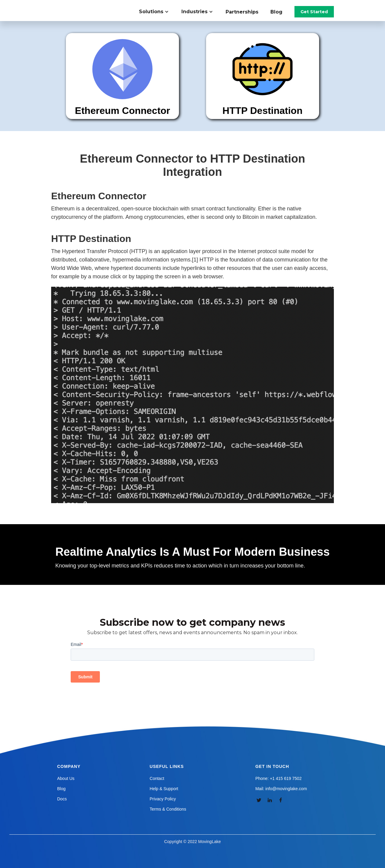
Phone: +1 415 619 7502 (279, 778)
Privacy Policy (163, 799)
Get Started (314, 12)
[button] (157, 12)
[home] (85, 6)
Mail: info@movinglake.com (281, 789)
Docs (62, 799)
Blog (276, 12)
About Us (66, 778)
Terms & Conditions (168, 809)
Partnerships (242, 12)
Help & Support (164, 789)
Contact (157, 778)
